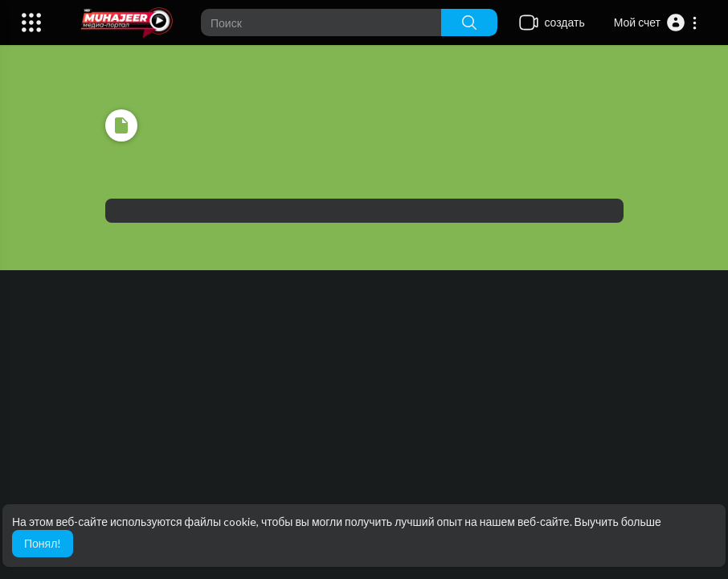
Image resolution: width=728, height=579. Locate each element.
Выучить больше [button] (618, 522)
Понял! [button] (43, 543)
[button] (656, 23)
